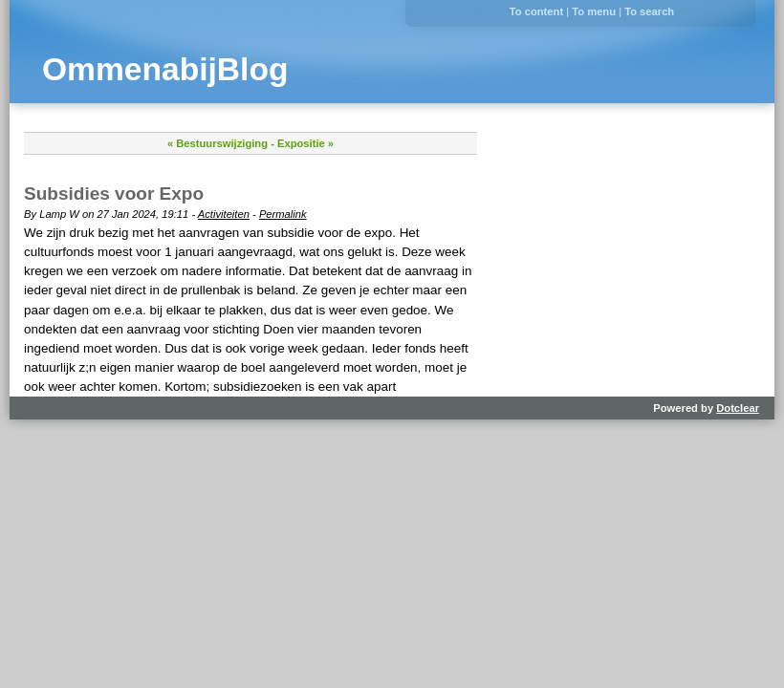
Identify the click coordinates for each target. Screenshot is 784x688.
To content (536, 11)
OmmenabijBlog (165, 69)
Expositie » (305, 143)
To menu (594, 11)
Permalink (283, 214)
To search (649, 11)
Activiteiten (224, 214)
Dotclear (738, 408)
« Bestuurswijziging (218, 143)
